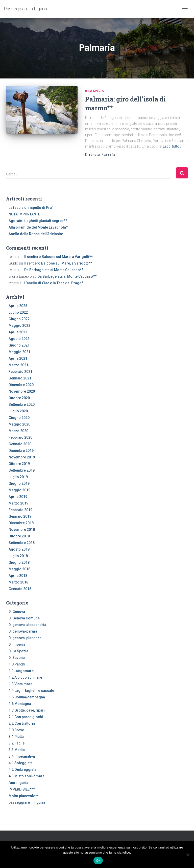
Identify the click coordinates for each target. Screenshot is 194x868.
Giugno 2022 (19, 319)
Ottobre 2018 (19, 536)
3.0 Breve (16, 730)
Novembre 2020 (22, 391)
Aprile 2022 (18, 332)
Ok (98, 861)
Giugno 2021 (19, 345)
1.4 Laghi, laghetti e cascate (31, 691)
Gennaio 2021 (20, 378)
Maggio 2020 (19, 424)
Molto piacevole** (24, 796)
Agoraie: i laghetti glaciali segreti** (38, 221)
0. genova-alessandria (27, 625)
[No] (188, 855)
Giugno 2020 (19, 418)
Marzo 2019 (18, 503)
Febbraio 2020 (20, 437)
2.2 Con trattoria (22, 723)
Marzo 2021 (18, 365)
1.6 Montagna (20, 704)
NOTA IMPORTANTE (24, 214)
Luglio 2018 (18, 556)
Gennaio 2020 (20, 444)
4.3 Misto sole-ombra (27, 776)
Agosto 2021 (19, 339)
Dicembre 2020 (21, 385)
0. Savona (17, 658)
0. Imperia (17, 644)
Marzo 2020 (18, 431)
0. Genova (17, 612)
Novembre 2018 (22, 530)
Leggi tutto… (172, 146)
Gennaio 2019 (20, 516)
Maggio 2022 (19, 326)
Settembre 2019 (22, 470)
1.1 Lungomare (21, 671)
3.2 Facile (17, 743)
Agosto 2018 (19, 549)
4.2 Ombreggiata (22, 770)
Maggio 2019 (19, 490)
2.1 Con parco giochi (26, 717)
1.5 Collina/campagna (27, 697)
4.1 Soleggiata (21, 763)
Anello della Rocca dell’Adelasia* (36, 234)
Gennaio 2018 (20, 589)
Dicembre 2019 (21, 451)
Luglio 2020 (18, 411)
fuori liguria (18, 783)
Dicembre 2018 (21, 523)
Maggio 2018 (19, 569)
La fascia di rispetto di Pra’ (31, 208)
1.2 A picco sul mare (25, 677)
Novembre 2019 (22, 457)
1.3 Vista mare (20, 684)
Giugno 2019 (19, 483)
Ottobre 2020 (19, 398)
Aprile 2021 (18, 358)
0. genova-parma (23, 631)
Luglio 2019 (18, 477)
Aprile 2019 (18, 497)
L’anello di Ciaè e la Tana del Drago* (54, 283)
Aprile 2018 (18, 576)
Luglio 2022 (18, 312)
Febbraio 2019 (20, 510)
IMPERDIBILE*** (22, 789)
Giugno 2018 (19, 562)
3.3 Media (17, 750)
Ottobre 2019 (19, 464)
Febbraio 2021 (20, 372)
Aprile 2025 (18, 306)
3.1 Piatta (16, 737)
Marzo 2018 (18, 582)
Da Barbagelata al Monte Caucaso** (54, 270)
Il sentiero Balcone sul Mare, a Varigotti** (58, 257)
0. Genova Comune (24, 618)
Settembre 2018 (22, 543)
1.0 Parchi (17, 664)
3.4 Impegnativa (22, 756)
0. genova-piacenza (25, 638)
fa (108, 155)
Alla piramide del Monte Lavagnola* (38, 227)
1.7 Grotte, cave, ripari (27, 710)
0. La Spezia (94, 91)
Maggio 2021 (19, 352)
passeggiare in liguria (27, 802)
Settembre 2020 (22, 405)
